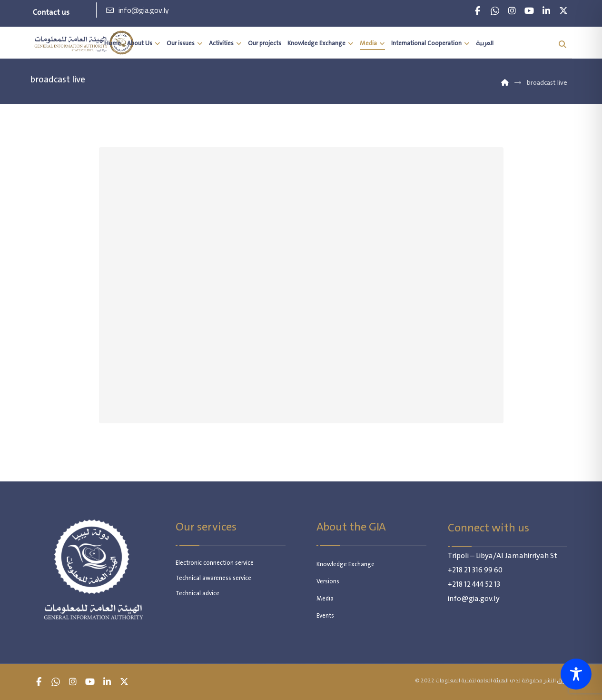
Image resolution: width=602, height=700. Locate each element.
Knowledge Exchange (345, 565)
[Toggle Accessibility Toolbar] (576, 674)
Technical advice (197, 594)
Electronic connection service (215, 563)
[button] (478, 11)
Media (325, 599)
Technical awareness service (213, 578)
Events (325, 616)
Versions (328, 582)
